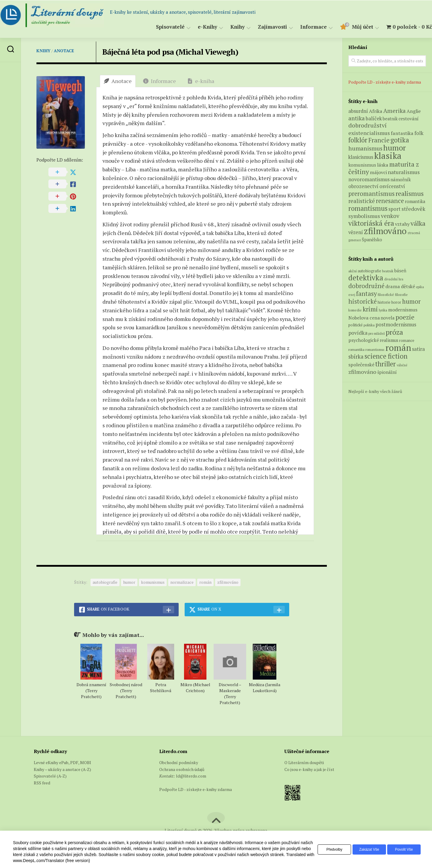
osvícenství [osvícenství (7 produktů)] (392, 186)
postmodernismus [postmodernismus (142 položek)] (396, 325)
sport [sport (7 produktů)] (395, 209)
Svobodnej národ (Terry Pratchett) (126, 690)
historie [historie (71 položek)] (384, 302)
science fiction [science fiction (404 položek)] (386, 356)
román (205, 582)
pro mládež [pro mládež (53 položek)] (377, 333)
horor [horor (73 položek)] (396, 302)
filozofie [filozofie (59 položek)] (401, 295)
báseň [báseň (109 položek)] (400, 271)
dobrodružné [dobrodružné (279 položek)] (366, 286)
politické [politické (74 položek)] (356, 325)
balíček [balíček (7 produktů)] (374, 119)
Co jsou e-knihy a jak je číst (309, 769)
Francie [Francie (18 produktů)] (379, 140)
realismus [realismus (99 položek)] (389, 340)
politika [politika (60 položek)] (369, 325)
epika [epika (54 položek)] (420, 287)
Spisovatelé (158, 27)
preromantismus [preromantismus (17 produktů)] (372, 194)
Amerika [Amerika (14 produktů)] (395, 111)
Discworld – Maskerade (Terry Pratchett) (230, 693)
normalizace (182, 582)
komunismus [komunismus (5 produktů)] (362, 165)
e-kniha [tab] (201, 81)
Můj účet (351, 27)
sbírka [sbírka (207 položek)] (356, 356)
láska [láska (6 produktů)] (383, 165)
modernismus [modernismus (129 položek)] (403, 310)
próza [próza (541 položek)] (394, 332)
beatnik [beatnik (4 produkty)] (390, 119)
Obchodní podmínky (179, 762)
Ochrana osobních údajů (182, 769)
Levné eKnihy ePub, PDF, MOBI (62, 762)
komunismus (153, 582)
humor (129, 582)
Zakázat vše (364, 849)
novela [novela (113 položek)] (388, 318)
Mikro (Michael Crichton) (195, 688)
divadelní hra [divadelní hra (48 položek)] (394, 279)
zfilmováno (228, 582)
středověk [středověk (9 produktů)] (413, 209)
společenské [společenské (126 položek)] (361, 365)
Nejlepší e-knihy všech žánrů (375, 391)
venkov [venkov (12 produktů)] (390, 216)
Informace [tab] (160, 81)
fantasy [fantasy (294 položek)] (366, 294)
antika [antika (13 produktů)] (357, 118)
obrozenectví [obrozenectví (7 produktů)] (363, 186)
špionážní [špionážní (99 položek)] (387, 372)
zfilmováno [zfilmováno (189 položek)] (362, 372)
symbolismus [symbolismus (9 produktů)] (364, 216)
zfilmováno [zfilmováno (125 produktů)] (385, 231)
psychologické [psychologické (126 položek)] (364, 340)
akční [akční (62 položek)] (353, 271)
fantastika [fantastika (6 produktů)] (402, 133)
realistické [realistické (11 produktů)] (362, 201)
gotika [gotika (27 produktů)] (400, 140)
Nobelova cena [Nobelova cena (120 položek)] (364, 318)
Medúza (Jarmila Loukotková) (265, 688)
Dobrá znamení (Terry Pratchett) (91, 690)
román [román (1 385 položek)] (398, 348)
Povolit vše (402, 849)
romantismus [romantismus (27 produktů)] (368, 208)
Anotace (64, 51)
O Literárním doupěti (304, 762)
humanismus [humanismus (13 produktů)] (365, 148)
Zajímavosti (261, 27)
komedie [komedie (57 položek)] (355, 310)
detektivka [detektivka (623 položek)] (366, 278)
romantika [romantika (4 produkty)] (415, 201)
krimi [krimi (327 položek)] (370, 309)
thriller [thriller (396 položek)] (386, 364)
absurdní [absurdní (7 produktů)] (358, 111)
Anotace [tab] (118, 81)
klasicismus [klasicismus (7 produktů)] (361, 157)
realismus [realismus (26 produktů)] (410, 193)
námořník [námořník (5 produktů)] (401, 179)
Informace (302, 27)
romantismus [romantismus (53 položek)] (375, 349)
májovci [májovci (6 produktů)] (378, 172)
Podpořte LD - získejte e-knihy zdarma (385, 82)
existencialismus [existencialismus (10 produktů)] (369, 133)
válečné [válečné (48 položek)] (402, 365)
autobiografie (105, 582)
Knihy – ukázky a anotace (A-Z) (62, 769)
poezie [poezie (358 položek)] (405, 317)
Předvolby (326, 849)
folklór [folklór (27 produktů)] (358, 140)
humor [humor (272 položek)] (411, 301)
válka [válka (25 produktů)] (418, 223)
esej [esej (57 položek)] (352, 295)
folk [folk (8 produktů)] (419, 133)
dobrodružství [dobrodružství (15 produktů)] (367, 125)
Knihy (226, 27)
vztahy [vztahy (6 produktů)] (402, 224)
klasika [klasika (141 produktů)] (388, 156)
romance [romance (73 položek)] (407, 341)
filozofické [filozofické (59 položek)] (386, 295)
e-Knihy (196, 27)
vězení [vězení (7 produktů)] (356, 232)
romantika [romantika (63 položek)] (356, 349)
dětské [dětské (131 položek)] (408, 286)
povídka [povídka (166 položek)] (358, 333)
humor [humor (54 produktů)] (395, 148)
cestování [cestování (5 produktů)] (409, 119)
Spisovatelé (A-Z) (50, 776)
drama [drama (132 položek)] (393, 286)
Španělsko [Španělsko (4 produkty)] (372, 240)
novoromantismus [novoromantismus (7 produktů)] (369, 179)
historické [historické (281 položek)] (363, 301)
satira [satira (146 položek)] (418, 349)
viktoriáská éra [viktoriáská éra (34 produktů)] (371, 223)
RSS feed (42, 783)
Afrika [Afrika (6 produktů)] (376, 111)
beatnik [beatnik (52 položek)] (388, 271)
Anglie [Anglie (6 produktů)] (414, 111)
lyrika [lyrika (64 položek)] (383, 310)
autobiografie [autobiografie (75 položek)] (369, 271)
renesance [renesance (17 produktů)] (390, 201)
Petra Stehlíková (161, 688)
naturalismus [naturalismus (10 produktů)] (404, 172)
